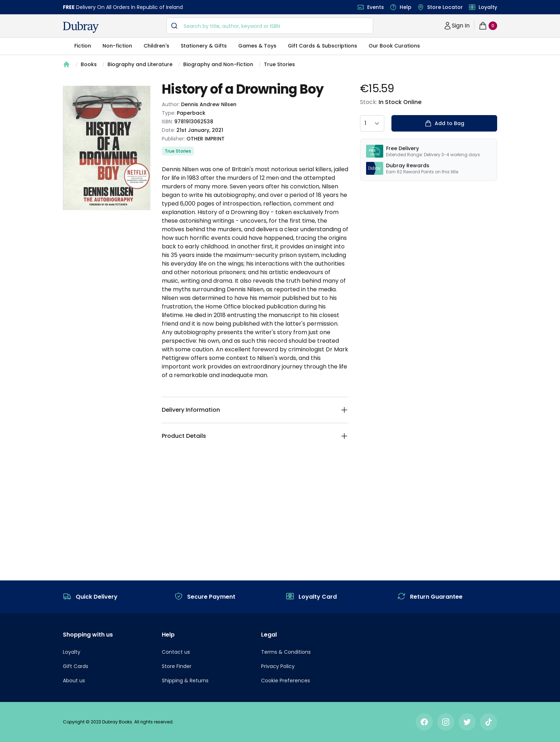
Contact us (176, 652)
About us (74, 681)
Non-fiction (117, 46)
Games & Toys (257, 46)
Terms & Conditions (286, 652)
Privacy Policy (278, 666)
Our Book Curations (394, 46)
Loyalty (488, 7)
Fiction (83, 46)
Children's (156, 46)
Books (89, 64)
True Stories (279, 64)
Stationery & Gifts (204, 46)
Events (376, 7)
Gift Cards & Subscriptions (322, 46)
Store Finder (177, 666)
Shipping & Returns (185, 681)
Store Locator (445, 7)
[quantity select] (372, 123)
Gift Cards (76, 666)
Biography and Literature (140, 64)
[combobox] (270, 26)
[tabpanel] (107, 148)
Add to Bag (444, 123)
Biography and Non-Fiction (218, 64)
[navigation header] (81, 27)
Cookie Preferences (286, 681)
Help (406, 7)
